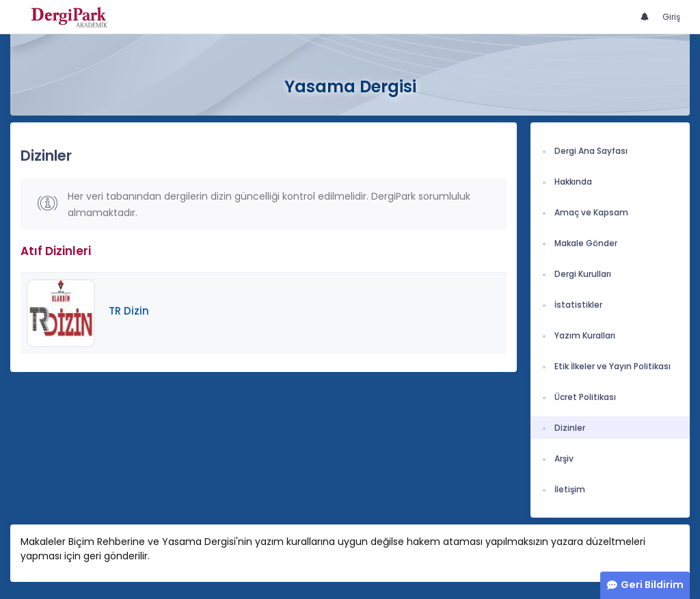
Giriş (671, 17)
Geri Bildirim (652, 585)
